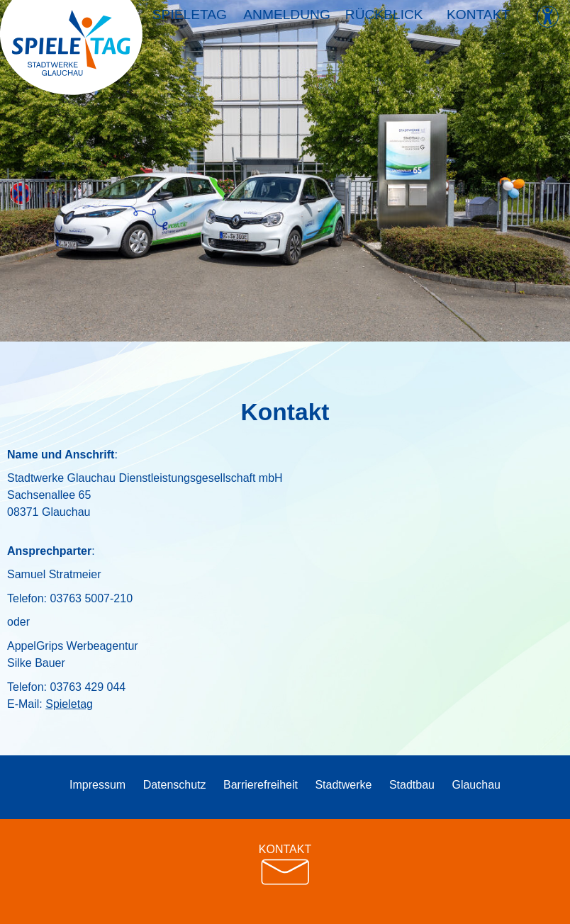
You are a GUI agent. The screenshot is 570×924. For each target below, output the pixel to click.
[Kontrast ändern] (548, 17)
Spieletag (190, 20)
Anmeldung (286, 20)
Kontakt (477, 20)
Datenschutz (175, 785)
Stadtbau (412, 785)
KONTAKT (285, 865)
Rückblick (382, 20)
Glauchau (476, 785)
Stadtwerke (343, 785)
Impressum (97, 785)
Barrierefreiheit (261, 785)
